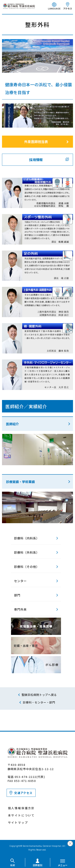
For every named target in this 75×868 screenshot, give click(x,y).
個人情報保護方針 (21, 808)
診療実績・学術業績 (20, 482)
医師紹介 (12, 424)
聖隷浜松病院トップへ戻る (39, 695)
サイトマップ (18, 822)
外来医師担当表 (36, 142)
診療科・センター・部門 (39, 702)
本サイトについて (21, 815)
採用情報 (36, 160)
